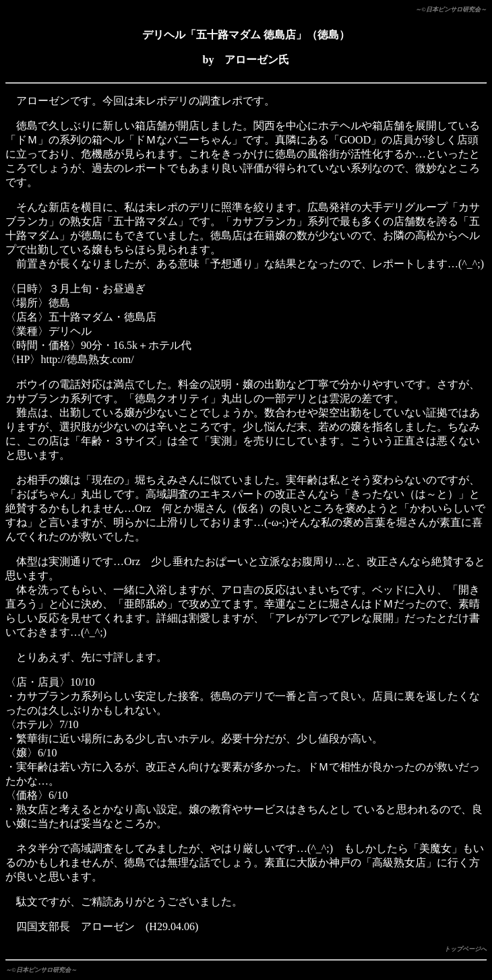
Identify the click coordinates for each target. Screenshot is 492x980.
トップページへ (465, 949)
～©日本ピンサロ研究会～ (451, 9)
